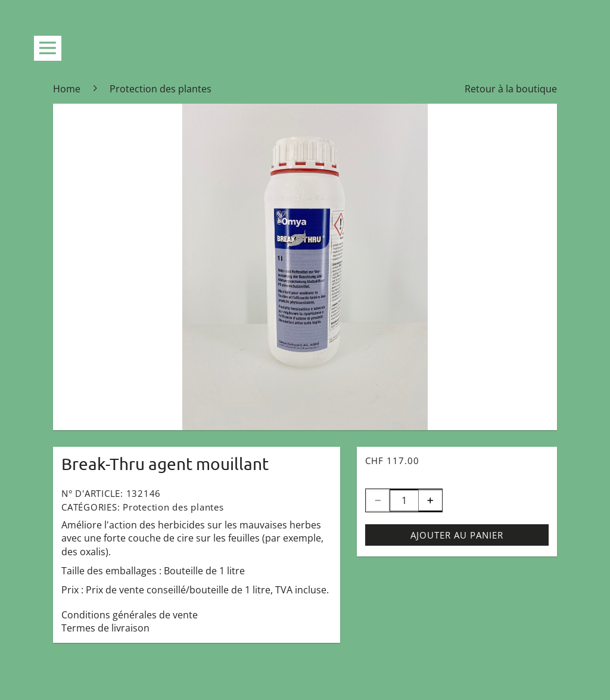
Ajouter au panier (457, 535)
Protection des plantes (173, 507)
